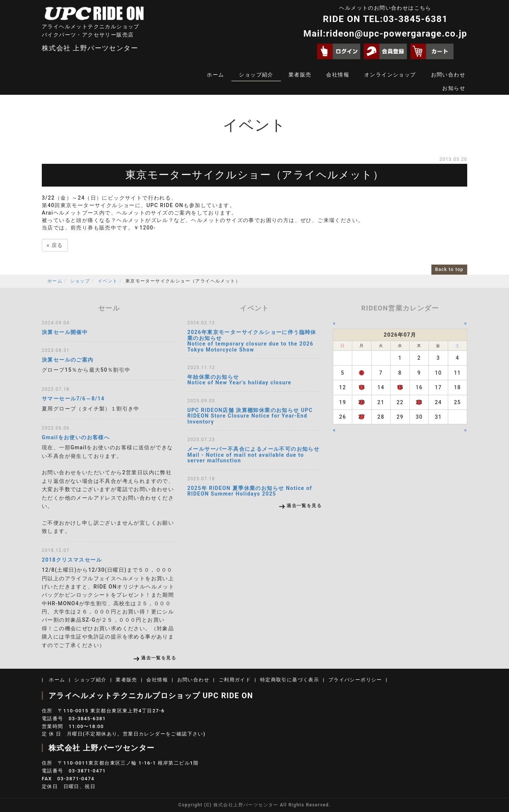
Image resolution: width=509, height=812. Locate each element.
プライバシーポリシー (355, 680)
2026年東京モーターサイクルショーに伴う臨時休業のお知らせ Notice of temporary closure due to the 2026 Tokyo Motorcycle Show (252, 341)
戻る (55, 245)
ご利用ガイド (235, 680)
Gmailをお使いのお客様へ (76, 437)
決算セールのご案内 (68, 360)
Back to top (449, 269)
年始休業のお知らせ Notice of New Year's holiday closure (239, 380)
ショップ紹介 (256, 75)
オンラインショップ (390, 75)
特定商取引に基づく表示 (290, 680)
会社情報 (338, 75)
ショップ (80, 281)
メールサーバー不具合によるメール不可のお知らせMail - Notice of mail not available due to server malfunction (253, 455)
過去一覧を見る (159, 658)
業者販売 (300, 75)
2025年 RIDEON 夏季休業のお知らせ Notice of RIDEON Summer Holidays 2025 (250, 491)
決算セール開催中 (65, 332)
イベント (108, 281)
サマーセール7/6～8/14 (73, 399)
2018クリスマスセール (72, 560)
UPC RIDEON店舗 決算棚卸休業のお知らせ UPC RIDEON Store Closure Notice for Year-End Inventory (250, 416)
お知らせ (454, 88)
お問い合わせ (448, 75)
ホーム (215, 75)
